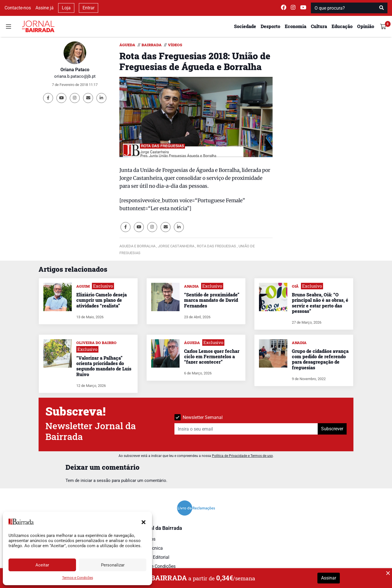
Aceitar (42, 565)
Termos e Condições (78, 578)
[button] (144, 522)
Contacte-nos (18, 8)
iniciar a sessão (96, 480)
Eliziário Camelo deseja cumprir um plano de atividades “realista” (102, 300)
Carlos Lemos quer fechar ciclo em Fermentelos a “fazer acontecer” (212, 356)
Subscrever (332, 429)
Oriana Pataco (75, 70)
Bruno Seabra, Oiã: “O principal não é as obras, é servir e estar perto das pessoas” (320, 303)
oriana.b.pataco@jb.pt (75, 76)
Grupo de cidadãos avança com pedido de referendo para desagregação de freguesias (320, 359)
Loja (66, 8)
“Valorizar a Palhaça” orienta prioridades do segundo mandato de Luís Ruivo (104, 366)
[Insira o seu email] (246, 429)
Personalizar (113, 565)
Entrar (88, 8)
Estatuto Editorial (152, 557)
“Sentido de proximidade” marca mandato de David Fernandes (212, 300)
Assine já (45, 8)
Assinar (329, 578)
